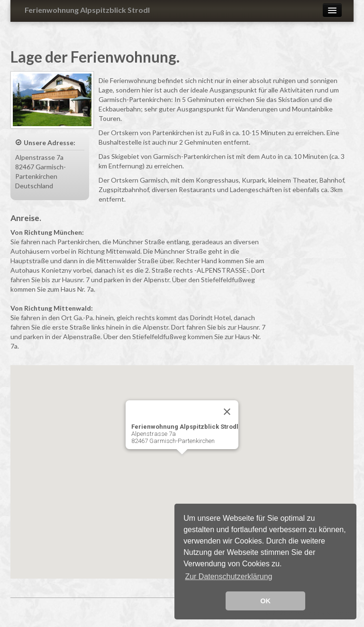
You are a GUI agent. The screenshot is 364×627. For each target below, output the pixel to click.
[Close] (227, 412)
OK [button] (265, 601)
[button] (182, 463)
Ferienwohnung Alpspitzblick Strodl (87, 10)
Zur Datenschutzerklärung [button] (228, 576)
